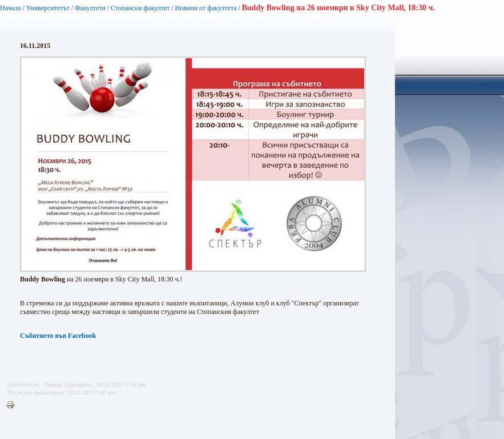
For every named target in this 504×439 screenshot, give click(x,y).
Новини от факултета (205, 8)
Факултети (90, 8)
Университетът (48, 8)
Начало (11, 8)
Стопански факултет (140, 8)
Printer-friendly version (13, 405)
